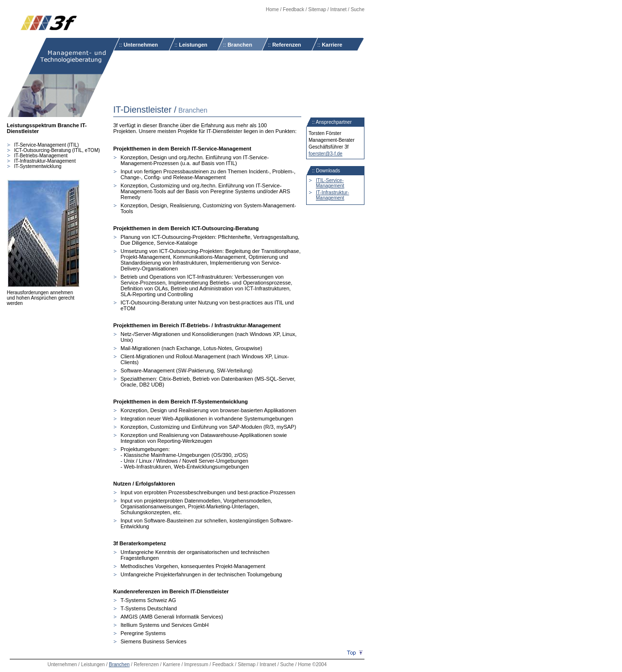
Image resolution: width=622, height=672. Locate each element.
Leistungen (193, 45)
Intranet (338, 9)
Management (330, 186)
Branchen (240, 45)
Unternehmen (141, 45)
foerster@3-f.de (326, 154)
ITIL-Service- (330, 180)
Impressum (196, 664)
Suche (358, 9)
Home (272, 9)
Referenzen (286, 45)
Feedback (294, 9)
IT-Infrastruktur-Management (332, 195)
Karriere (332, 45)
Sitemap (317, 9)
